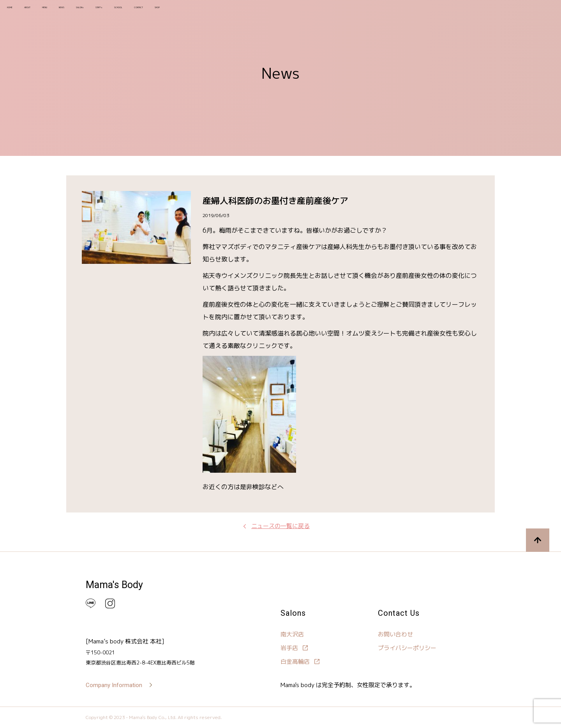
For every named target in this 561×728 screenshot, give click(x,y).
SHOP (275, 11)
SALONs (136, 11)
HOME (18, 11)
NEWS (105, 11)
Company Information (114, 685)
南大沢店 (292, 634)
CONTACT (241, 11)
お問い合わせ (395, 634)
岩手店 (289, 648)
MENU (78, 11)
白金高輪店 (295, 662)
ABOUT (48, 11)
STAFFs (169, 11)
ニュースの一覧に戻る (280, 526)
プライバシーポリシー (407, 648)
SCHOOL (203, 11)
